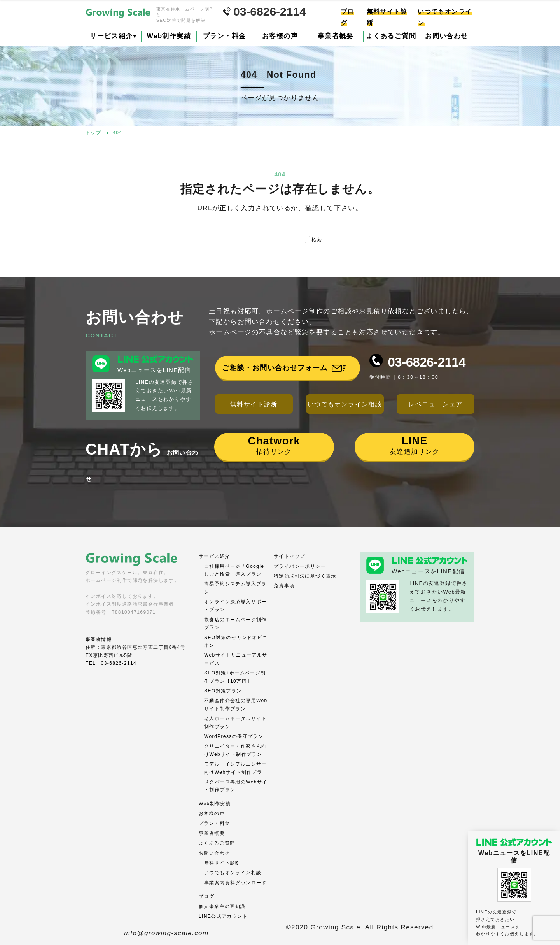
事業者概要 (336, 36)
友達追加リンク (415, 445)
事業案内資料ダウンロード (235, 883)
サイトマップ (289, 556)
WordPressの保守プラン (234, 736)
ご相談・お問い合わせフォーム (275, 368)
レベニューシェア (435, 404)
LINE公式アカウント (223, 916)
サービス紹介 (113, 36)
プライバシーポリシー (300, 566)
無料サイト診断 (254, 404)
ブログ (206, 896)
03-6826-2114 (427, 362)
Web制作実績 (169, 36)
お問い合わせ (446, 36)
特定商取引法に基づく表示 (305, 576)
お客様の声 (280, 36)
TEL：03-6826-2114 (111, 663)
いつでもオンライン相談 (345, 404)
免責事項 (284, 586)
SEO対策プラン (223, 691)
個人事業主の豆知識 (222, 906)
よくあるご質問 (391, 36)
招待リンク (274, 445)
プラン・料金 (224, 36)
